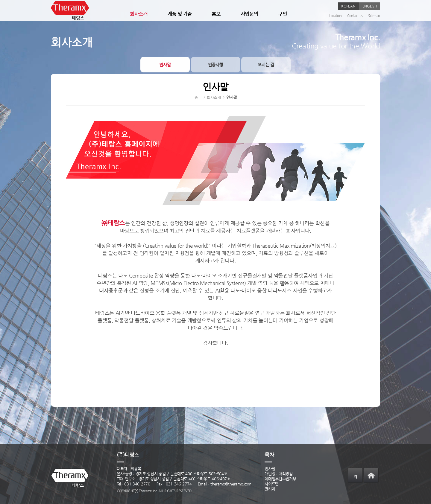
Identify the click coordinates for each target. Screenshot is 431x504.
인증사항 (216, 65)
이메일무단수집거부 (280, 479)
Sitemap (374, 16)
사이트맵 (272, 484)
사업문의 (249, 14)
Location (336, 16)
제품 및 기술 (180, 14)
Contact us (355, 16)
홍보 (216, 14)
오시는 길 (266, 65)
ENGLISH (370, 6)
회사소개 (139, 14)
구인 (282, 14)
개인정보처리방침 (279, 474)
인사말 (165, 65)
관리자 (270, 489)
